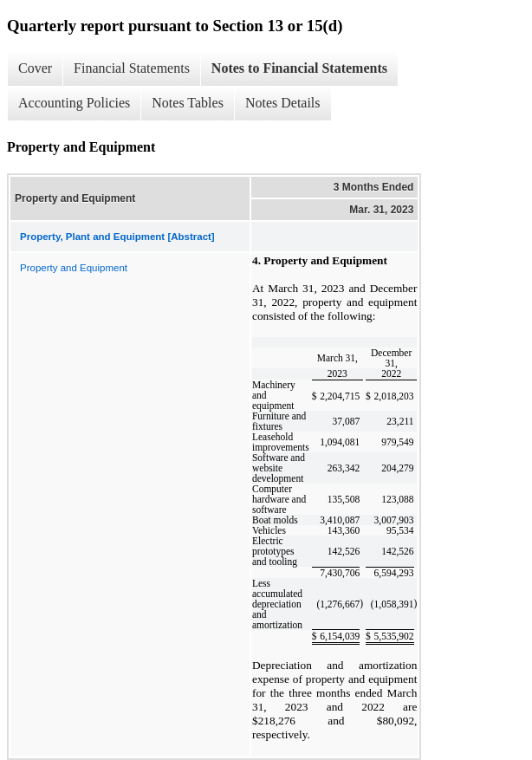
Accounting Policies (74, 103)
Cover (35, 68)
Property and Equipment (74, 268)
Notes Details (283, 103)
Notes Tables (188, 103)
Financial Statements (132, 68)
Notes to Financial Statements (299, 68)
